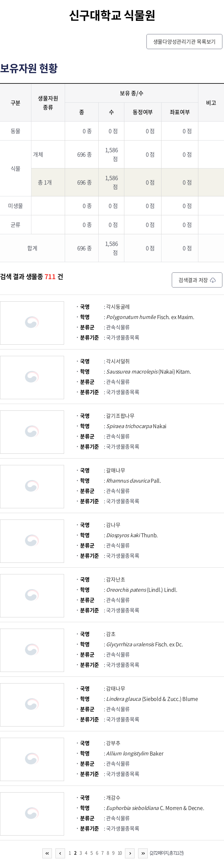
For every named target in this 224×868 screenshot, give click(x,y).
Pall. (133, 480)
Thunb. (132, 535)
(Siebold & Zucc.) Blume (152, 699)
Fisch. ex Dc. (144, 644)
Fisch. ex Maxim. (150, 317)
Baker (135, 753)
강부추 (113, 743)
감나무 (113, 525)
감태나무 (116, 688)
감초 (111, 634)
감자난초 (116, 579)
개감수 (113, 797)
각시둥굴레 (118, 306)
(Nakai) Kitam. (148, 371)
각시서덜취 (118, 361)
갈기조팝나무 (120, 416)
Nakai (136, 426)
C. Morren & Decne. (155, 808)
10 (120, 853)
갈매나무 (116, 470)
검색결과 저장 (197, 280)
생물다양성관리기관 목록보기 (185, 41)
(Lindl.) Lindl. (141, 589)
